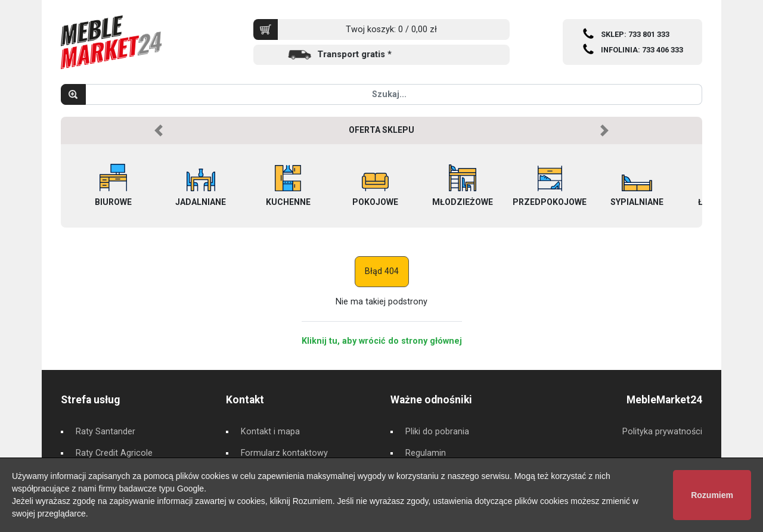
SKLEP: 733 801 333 (635, 34)
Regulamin (426, 453)
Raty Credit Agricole (114, 453)
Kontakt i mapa (270, 432)
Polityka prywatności (662, 432)
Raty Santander (106, 432)
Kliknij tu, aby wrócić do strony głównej (382, 341)
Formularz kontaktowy (284, 453)
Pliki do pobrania (437, 432)
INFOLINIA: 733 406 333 (642, 50)
